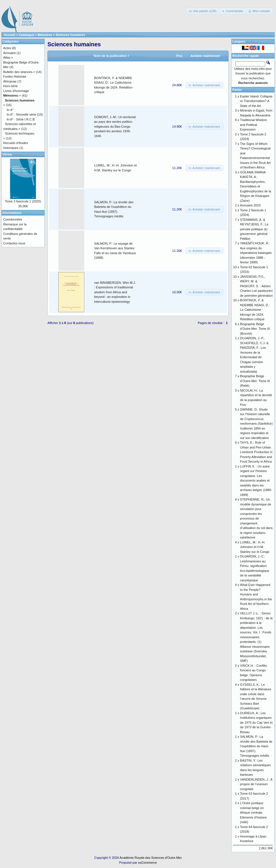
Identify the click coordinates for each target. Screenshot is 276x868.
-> (12, 95)
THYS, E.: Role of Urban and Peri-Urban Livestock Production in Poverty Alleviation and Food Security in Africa (256, 452)
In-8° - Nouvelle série (21, 114)
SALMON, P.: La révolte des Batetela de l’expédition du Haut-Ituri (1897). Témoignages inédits (256, 746)
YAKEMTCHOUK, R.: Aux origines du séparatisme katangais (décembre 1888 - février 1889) (256, 253)
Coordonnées (13, 219)
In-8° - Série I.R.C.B (21, 119)
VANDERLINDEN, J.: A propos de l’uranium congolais (256, 784)
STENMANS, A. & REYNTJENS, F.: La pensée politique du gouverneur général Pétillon (254, 229)
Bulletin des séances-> (19, 72)
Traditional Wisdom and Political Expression (254, 125)
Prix (179, 56)
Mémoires (45, 35)
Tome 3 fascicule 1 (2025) (23, 201)
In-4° (10, 110)
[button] (203, 11)
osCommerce (147, 863)
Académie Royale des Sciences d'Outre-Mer (151, 858)
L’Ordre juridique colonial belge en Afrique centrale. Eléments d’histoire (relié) (253, 813)
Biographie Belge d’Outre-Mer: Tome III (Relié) (255, 381)
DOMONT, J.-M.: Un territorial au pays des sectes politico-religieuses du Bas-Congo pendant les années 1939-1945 (115, 127)
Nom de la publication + (112, 56)
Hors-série (10, 86)
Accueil (10, 35)
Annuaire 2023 (250, 205)
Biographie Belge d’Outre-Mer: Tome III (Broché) (255, 329)
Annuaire (9, 53)
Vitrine (7, 154)
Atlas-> (8, 58)
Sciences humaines (70, 35)
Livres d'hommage (16, 91)
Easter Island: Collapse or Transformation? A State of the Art (256, 101)
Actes (7, 48)
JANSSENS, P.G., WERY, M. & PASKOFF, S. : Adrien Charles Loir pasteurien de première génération (256, 286)
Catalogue (26, 35)
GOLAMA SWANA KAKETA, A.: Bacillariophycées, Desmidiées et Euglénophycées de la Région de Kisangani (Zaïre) (256, 186)
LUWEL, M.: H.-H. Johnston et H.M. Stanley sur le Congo (255, 547)
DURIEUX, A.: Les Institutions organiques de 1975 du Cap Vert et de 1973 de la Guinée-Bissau (256, 723)
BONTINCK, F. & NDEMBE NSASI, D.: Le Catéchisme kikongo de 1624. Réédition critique (255, 310)
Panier (237, 90)
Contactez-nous (14, 243)
